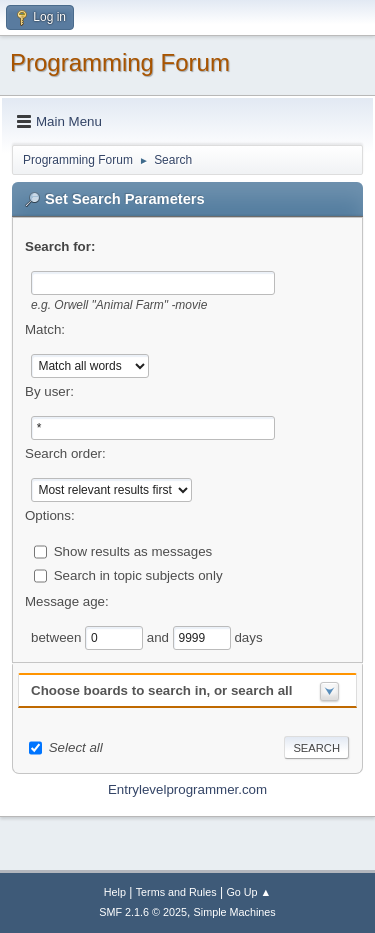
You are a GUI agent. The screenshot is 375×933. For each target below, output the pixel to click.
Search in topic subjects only (138, 574)
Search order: (65, 453)
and (160, 636)
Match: (45, 329)
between (58, 636)
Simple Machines (235, 912)
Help (115, 892)
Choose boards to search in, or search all (161, 690)
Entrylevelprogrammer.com (187, 789)
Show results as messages (133, 550)
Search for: (60, 246)
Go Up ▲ (248, 892)
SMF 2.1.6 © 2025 (143, 912)
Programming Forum (120, 62)
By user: (49, 391)
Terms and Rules (176, 892)
